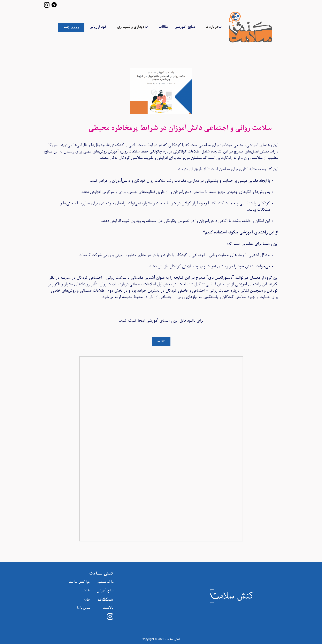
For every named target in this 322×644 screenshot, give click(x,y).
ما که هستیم (105, 582)
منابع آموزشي (105, 591)
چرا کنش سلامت (79, 582)
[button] (133, 27)
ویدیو (87, 599)
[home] (241, 27)
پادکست (108, 608)
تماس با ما (84, 608)
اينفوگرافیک (106, 599)
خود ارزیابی (98, 27)
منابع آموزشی (185, 27)
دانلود (161, 342)
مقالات (163, 27)
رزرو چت (71, 27)
